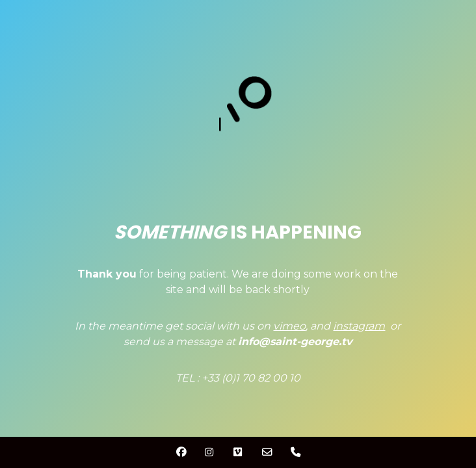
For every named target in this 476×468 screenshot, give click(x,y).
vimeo (289, 326)
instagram (359, 326)
